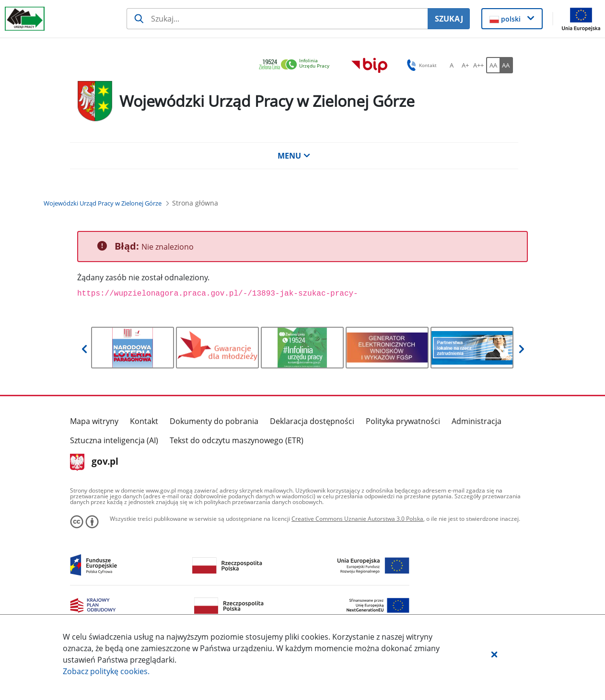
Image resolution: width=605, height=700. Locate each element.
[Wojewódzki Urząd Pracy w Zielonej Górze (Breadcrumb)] (103, 203)
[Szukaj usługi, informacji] (277, 19)
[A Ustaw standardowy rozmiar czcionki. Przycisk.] (452, 65)
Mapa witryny (94, 421)
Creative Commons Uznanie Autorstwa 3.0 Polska (357, 519)
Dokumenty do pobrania (214, 421)
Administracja (477, 421)
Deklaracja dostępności (312, 421)
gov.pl (94, 462)
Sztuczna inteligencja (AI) (114, 440)
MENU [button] (294, 156)
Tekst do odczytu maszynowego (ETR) (237, 440)
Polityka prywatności (403, 421)
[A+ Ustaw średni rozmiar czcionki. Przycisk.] (465, 65)
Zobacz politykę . (106, 671)
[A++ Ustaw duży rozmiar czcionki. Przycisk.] (478, 65)
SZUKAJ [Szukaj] (449, 19)
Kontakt (144, 421)
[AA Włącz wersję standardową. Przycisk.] (493, 65)
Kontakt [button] (420, 65)
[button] (494, 654)
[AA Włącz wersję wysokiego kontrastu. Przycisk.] (506, 65)
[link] (297, 65)
